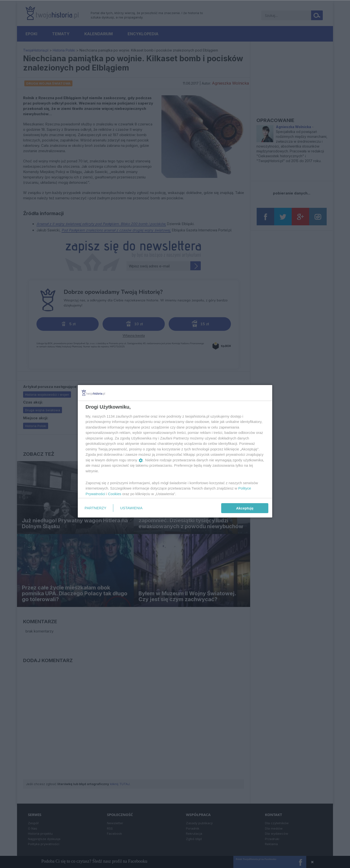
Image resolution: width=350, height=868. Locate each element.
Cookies (115, 494)
